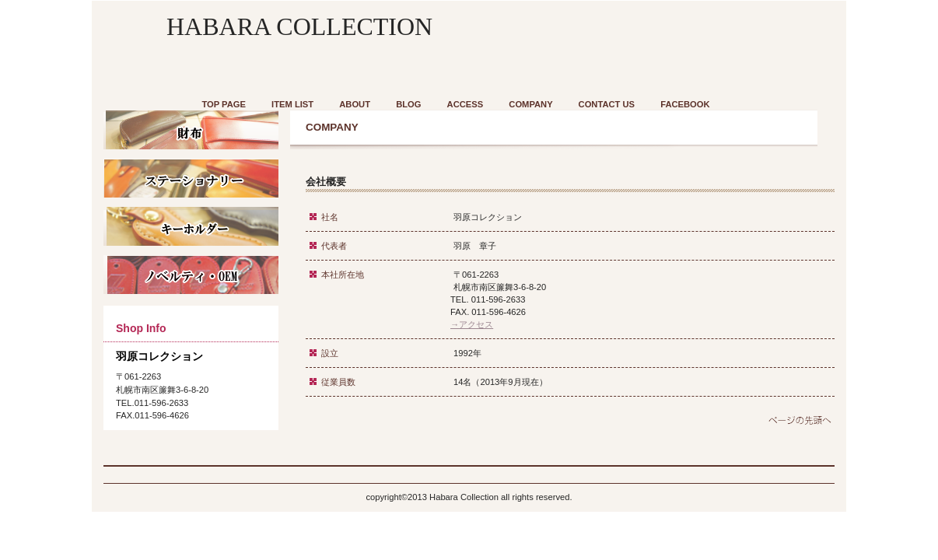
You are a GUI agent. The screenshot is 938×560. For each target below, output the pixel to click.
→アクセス (472, 324)
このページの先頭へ (793, 422)
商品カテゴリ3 (191, 275)
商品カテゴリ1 (191, 130)
